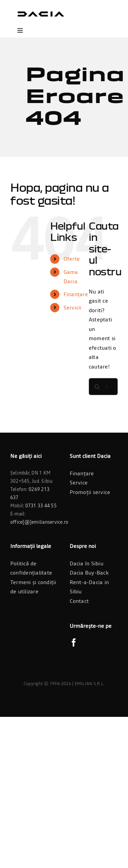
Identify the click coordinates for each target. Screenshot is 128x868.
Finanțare (76, 294)
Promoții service (90, 492)
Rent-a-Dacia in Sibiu (89, 587)
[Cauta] (97, 387)
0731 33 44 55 (41, 506)
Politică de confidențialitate (31, 568)
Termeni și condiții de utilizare (33, 587)
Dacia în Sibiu (87, 563)
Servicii (73, 307)
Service (79, 482)
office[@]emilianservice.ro (39, 522)
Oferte (72, 259)
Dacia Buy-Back (89, 573)
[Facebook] (74, 642)
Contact (79, 601)
